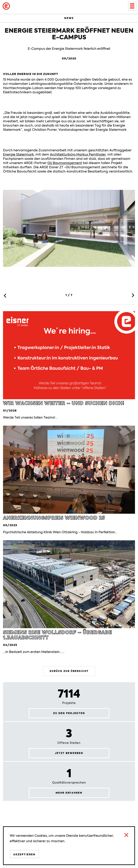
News (69, 18)
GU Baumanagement (65, 163)
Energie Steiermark (18, 154)
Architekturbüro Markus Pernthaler (78, 154)
